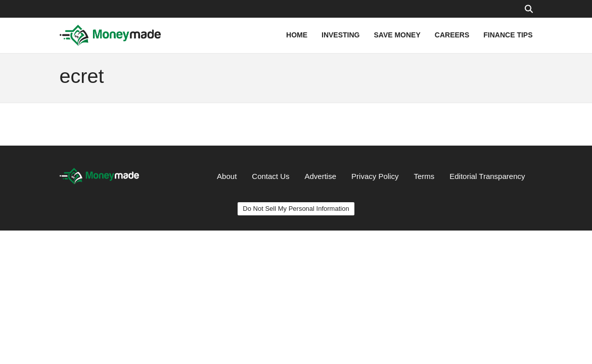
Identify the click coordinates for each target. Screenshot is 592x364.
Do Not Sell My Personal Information (296, 209)
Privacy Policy (375, 176)
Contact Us (270, 176)
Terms (424, 176)
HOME (297, 35)
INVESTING (340, 35)
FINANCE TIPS (508, 35)
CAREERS (452, 35)
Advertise (321, 176)
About (227, 176)
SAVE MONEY (397, 35)
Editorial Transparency (487, 176)
